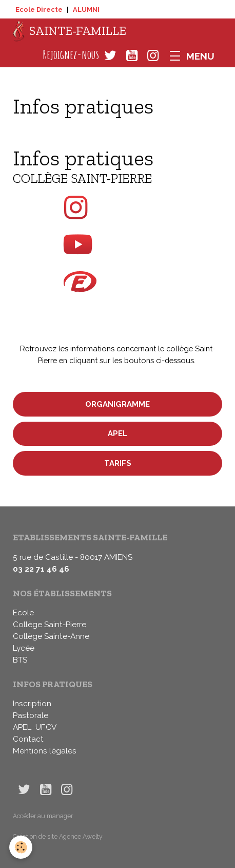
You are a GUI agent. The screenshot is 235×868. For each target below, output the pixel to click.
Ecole (23, 613)
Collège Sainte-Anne (51, 636)
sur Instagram (118, 207)
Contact (28, 739)
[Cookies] (21, 847)
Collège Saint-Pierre (50, 625)
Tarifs (118, 463)
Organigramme (117, 404)
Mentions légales (45, 751)
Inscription (32, 704)
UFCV (46, 727)
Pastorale (31, 715)
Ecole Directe (39, 10)
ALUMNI (86, 10)
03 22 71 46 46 (41, 569)
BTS (20, 660)
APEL (117, 433)
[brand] (70, 31)
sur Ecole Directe (118, 287)
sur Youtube (118, 244)
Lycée (24, 648)
